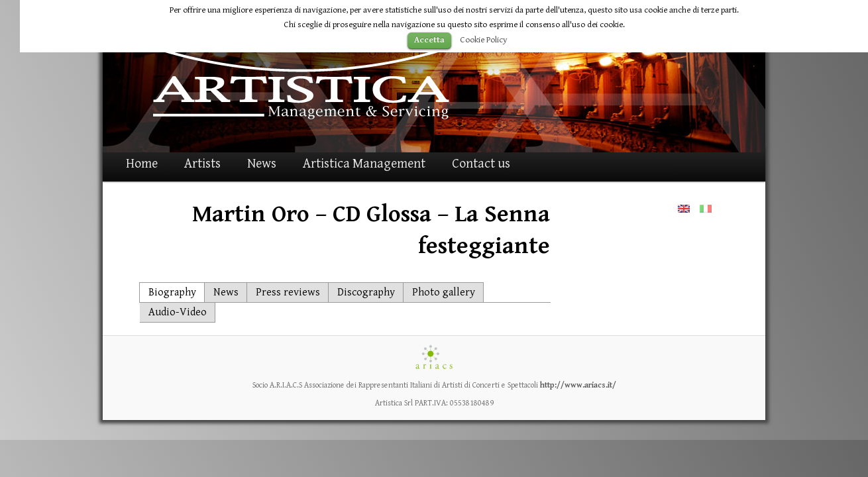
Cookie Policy (484, 40)
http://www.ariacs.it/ (578, 385)
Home (142, 164)
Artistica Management (364, 164)
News (262, 164)
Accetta (429, 40)
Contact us (481, 164)
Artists (202, 164)
